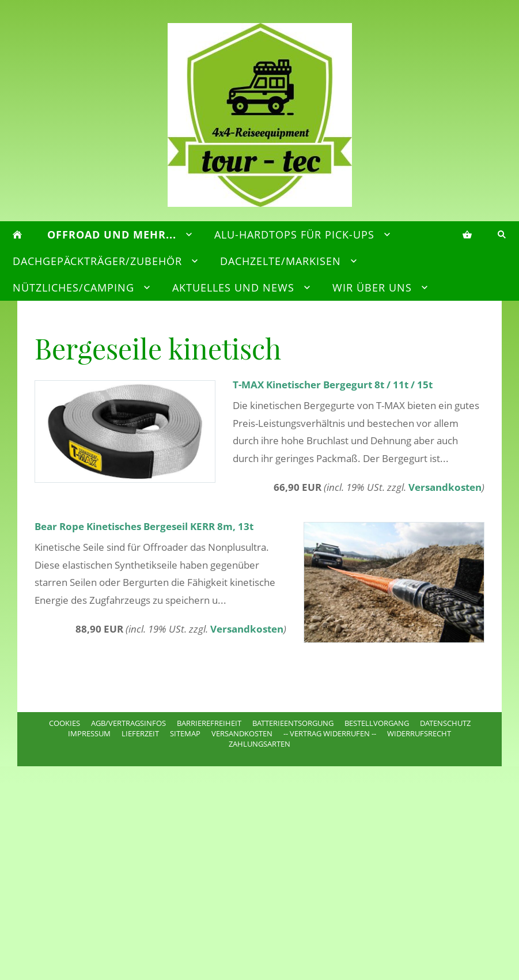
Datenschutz (445, 723)
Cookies (65, 723)
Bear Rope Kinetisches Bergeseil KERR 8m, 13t (144, 526)
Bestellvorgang (377, 723)
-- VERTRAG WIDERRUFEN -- (330, 733)
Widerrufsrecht (419, 733)
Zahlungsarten (259, 744)
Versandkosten (445, 487)
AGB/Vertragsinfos (128, 723)
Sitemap (185, 733)
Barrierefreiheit (209, 723)
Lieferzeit (140, 733)
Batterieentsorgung (293, 723)
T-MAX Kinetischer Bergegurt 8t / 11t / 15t (333, 385)
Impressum (89, 733)
